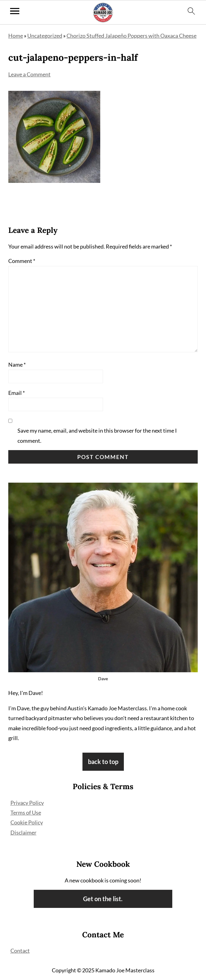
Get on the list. (103, 899)
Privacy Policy (27, 803)
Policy (36, 822)
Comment (22, 261)
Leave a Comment (29, 74)
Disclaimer (23, 832)
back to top (103, 762)
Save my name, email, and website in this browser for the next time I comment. (97, 435)
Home (16, 36)
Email (17, 393)
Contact (20, 951)
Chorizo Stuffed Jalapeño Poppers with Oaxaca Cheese (132, 36)
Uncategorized (45, 36)
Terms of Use (26, 812)
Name (17, 365)
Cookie (19, 822)
